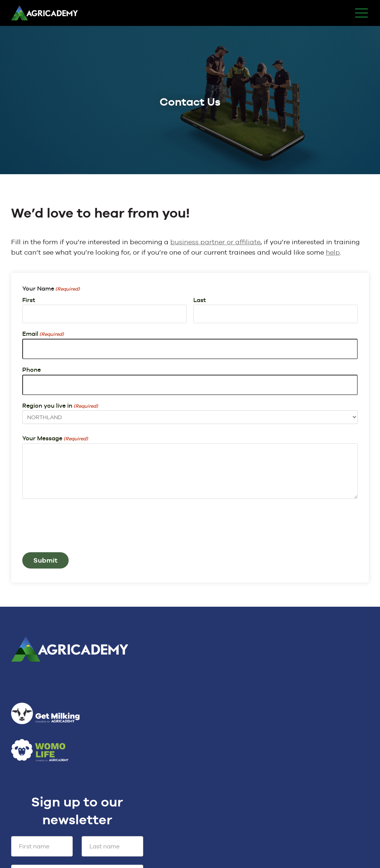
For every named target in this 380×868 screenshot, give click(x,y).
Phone (32, 370)
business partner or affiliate (215, 242)
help (333, 252)
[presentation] (79, 530)
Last (200, 300)
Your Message (55, 439)
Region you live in (60, 406)
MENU (361, 13)
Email (43, 334)
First (29, 300)
